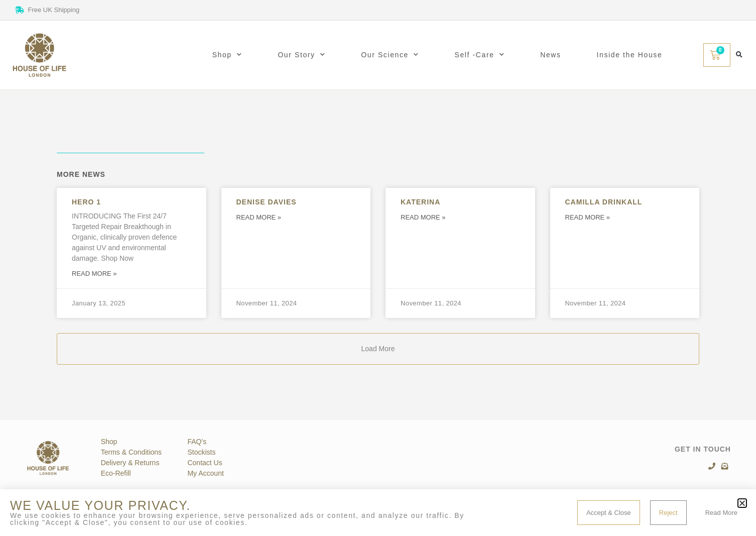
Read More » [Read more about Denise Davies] (259, 217)
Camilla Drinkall (604, 202)
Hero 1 (86, 202)
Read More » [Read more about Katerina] (423, 217)
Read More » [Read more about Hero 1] (94, 274)
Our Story (301, 55)
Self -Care (480, 55)
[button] (739, 55)
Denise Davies (267, 202)
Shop (227, 55)
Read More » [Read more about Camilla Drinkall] (588, 217)
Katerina (420, 202)
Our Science (390, 55)
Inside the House (630, 55)
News (550, 55)
